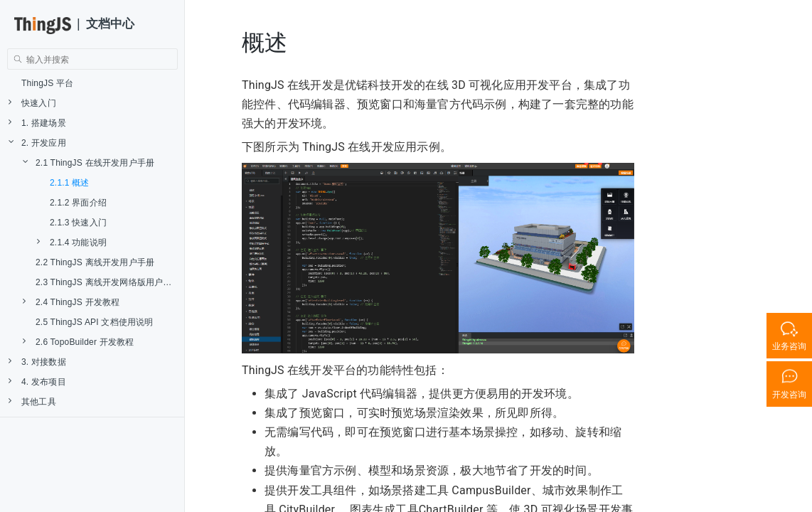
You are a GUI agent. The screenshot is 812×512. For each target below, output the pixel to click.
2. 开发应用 (37, 143)
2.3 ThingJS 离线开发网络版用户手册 (108, 282)
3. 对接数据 (37, 362)
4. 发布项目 (37, 382)
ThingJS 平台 (47, 83)
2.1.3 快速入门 (78, 223)
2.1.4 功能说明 (72, 242)
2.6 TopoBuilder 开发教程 (79, 342)
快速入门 (32, 103)
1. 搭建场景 (37, 123)
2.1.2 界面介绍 (78, 203)
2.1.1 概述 (70, 183)
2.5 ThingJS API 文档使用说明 (95, 322)
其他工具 (32, 401)
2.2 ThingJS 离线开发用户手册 (95, 262)
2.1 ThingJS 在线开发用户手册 (89, 162)
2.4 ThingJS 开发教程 (71, 302)
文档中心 (111, 24)
